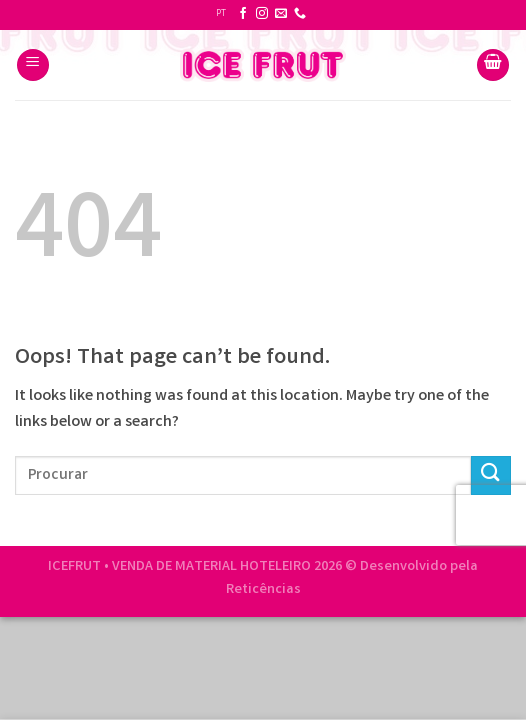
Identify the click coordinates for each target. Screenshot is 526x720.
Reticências (263, 590)
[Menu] (33, 65)
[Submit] (491, 475)
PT (221, 14)
